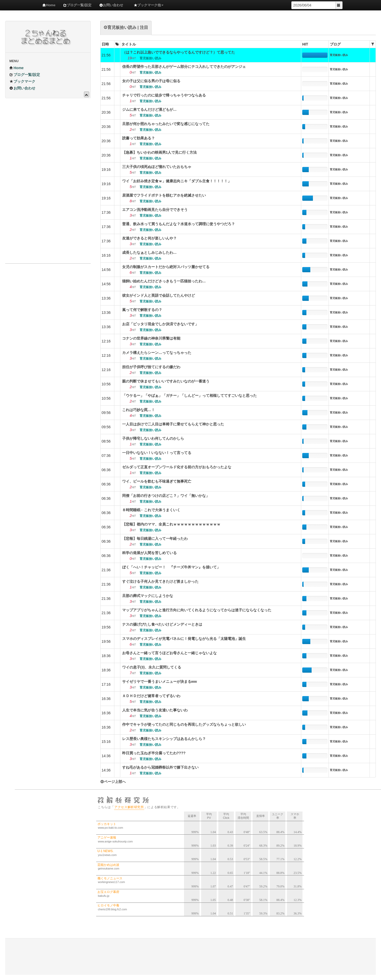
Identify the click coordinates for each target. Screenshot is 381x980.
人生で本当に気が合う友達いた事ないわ (155, 710)
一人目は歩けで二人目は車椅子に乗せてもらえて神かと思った (173, 424)
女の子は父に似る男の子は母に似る (151, 81)
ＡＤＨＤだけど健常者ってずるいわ (151, 696)
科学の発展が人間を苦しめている (149, 553)
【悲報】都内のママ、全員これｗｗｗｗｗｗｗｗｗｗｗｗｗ (171, 524)
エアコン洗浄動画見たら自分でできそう (155, 210)
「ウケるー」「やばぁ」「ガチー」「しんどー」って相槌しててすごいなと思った (189, 395)
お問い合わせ (111, 5)
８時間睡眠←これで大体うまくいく (151, 510)
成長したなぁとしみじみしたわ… (149, 252)
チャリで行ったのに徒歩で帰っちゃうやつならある (164, 95)
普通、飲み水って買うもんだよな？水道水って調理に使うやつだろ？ (179, 224)
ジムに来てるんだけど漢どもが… (149, 109)
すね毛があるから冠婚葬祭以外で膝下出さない (160, 767)
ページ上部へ (113, 782)
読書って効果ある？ (139, 138)
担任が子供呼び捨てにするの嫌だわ (151, 367)
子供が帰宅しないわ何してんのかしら (153, 438)
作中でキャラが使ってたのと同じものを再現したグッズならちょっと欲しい (184, 724)
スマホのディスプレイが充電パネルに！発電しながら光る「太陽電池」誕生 (184, 639)
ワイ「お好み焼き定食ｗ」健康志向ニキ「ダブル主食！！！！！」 (177, 181)
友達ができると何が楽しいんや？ (149, 238)
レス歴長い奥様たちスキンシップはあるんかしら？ (164, 739)
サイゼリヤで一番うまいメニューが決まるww (160, 682)
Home (49, 5)
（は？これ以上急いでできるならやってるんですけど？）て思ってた (179, 52)
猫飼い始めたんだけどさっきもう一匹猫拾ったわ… (164, 281)
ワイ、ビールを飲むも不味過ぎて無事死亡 (157, 481)
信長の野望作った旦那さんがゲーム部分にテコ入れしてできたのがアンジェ (184, 67)
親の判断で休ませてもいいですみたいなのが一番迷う (166, 381)
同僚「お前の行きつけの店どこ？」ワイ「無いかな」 (166, 496)
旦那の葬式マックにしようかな (148, 596)
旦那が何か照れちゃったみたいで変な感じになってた (166, 124)
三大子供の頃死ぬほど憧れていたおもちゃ (157, 167)
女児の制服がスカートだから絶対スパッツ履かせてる (166, 267)
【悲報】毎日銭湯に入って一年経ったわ (155, 538)
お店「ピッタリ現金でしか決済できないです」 (160, 324)
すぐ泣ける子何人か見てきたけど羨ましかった (160, 581)
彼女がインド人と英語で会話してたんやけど (159, 295)
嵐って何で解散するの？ (142, 310)
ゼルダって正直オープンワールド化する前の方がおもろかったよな (177, 467)
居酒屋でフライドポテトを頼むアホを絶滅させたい (164, 195)
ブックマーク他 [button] (149, 5)
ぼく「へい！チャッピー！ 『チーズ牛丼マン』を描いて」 (171, 567)
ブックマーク (22, 81)
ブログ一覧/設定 (77, 5)
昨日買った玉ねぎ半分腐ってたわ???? (154, 753)
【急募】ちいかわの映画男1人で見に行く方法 (160, 152)
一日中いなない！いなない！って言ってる (157, 453)
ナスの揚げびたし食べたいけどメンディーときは (162, 624)
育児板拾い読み (339, 55)
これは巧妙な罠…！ (139, 410)
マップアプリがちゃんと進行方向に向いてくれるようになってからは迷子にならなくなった (197, 610)
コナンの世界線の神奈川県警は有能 (151, 338)
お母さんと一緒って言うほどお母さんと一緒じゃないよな (169, 653)
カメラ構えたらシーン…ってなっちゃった (157, 353)
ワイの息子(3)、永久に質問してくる (152, 667)
